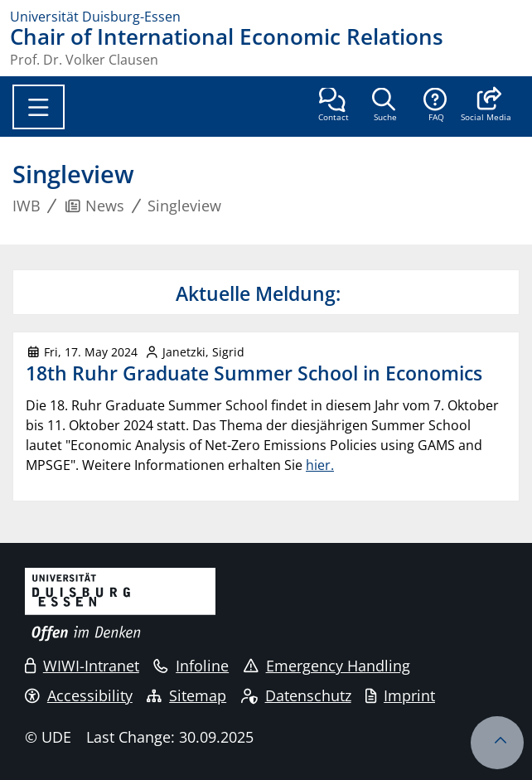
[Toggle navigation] (39, 107)
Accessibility (79, 695)
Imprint (400, 695)
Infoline (191, 666)
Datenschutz (296, 695)
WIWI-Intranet (82, 666)
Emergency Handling (327, 666)
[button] (486, 106)
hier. (320, 465)
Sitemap (186, 695)
